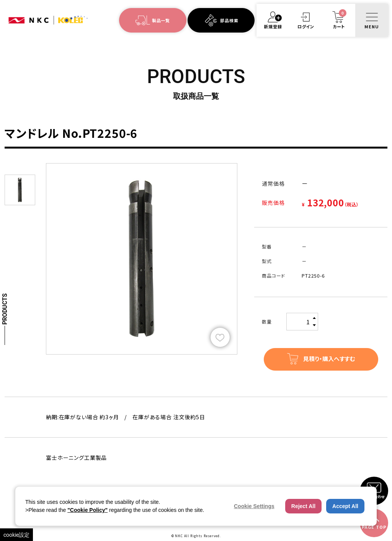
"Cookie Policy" (87, 510)
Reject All (303, 506)
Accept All (345, 506)
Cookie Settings (254, 506)
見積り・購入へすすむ (329, 359)
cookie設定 (16, 535)
